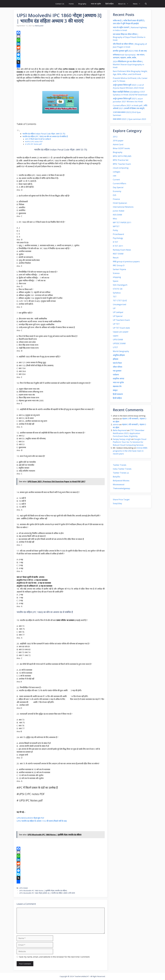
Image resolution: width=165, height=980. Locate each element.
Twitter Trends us (121, 473)
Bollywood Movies (121, 481)
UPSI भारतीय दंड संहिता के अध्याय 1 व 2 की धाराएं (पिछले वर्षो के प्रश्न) (42, 821)
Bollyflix (117, 477)
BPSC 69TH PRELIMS (122, 156)
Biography (82, 4)
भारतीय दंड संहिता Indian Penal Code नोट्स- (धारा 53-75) (44, 134)
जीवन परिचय (118, 367)
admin (116, 424)
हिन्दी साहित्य (109, 4)
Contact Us (60, 4)
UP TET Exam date (121, 328)
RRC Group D (119, 265)
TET (115, 297)
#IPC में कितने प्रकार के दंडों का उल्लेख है (38, 139)
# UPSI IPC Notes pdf (33, 144)
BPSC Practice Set (121, 160)
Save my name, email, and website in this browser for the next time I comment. (55, 957)
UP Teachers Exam (121, 320)
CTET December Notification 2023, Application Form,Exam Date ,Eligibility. (129, 433)
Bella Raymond (120, 430)
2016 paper (118, 141)
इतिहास (115, 359)
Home (71, 4)
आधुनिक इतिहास (119, 355)
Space (116, 281)
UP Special (118, 316)
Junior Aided (119, 211)
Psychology (118, 238)
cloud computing (121, 168)
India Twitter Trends (122, 469)
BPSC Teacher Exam (122, 164)
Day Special (118, 187)
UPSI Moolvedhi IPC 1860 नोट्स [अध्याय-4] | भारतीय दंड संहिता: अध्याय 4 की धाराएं (47, 893)
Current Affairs (120, 183)
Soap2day (117, 503)
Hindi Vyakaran (120, 203)
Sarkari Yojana (119, 269)
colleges (117, 172)
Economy (117, 191)
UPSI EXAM (23, 888)
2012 (115, 137)
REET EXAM (118, 254)
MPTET (116, 226)
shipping (117, 277)
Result (116, 258)
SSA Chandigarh (120, 285)
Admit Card (118, 144)
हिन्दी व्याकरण (118, 394)
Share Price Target (121, 499)
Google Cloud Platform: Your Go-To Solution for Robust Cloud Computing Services (130, 442)
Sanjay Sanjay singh (122, 439)
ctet (115, 176)
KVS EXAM (117, 215)
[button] (146, 4)
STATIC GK (118, 289)
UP (114, 308)
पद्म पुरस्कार (117, 371)
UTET (115, 347)
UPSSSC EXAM (119, 343)
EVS (115, 195)
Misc (115, 219)
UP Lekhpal (118, 312)
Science (116, 273)
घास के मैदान (117, 363)
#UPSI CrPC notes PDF (34, 141)
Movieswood (119, 484)
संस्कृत (115, 390)
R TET (115, 242)
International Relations (123, 207)
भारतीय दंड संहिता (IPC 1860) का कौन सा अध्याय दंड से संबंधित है (45, 136)
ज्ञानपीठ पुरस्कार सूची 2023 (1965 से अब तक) (130, 51)
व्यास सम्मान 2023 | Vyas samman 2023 (129, 119)
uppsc (116, 336)
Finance (116, 199)
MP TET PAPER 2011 (122, 222)
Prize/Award (118, 234)
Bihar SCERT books (121, 148)
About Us (124, 4)
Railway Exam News (122, 250)
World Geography (121, 351)
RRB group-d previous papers (126, 261)
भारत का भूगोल (96, 4)
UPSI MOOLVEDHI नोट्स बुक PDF (30, 818)
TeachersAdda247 (82, 976)
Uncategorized (120, 304)
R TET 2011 (118, 246)
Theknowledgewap (121, 488)
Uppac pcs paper (121, 332)
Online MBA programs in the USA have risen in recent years (130, 451)
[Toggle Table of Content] (18, 131)
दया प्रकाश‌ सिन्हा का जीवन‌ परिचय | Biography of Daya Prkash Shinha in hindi (129, 37)
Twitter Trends (120, 465)
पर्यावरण (116, 375)
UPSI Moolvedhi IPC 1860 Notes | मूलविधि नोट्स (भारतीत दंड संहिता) (43, 891)
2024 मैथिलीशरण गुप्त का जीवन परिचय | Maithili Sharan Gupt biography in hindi (128, 64)
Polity (115, 230)
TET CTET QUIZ (120, 300)
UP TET (116, 324)
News (138, 4)
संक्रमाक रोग (117, 386)
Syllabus (117, 293)
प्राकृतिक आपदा (118, 379)
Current (116, 180)
